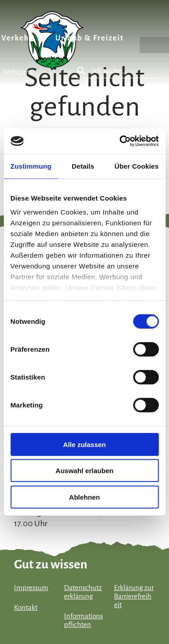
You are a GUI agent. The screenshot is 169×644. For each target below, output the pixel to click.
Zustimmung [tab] (31, 166)
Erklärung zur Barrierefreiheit (134, 596)
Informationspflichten (83, 620)
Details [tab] (83, 166)
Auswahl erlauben (84, 471)
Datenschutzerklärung (83, 592)
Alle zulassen (84, 444)
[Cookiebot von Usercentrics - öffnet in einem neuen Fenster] (120, 141)
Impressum (31, 588)
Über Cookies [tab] (137, 166)
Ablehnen (84, 497)
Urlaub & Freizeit (90, 38)
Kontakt (26, 608)
